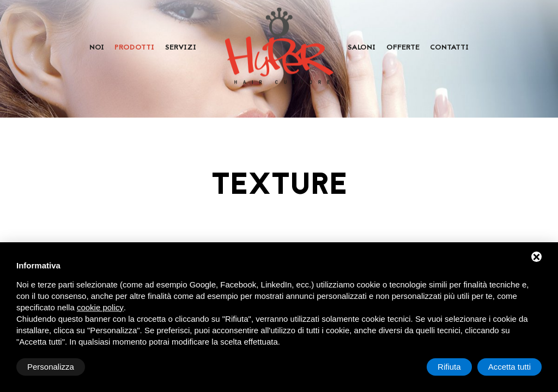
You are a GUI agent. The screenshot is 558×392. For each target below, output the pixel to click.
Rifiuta (449, 367)
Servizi (181, 48)
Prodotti (134, 48)
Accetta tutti (510, 367)
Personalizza (51, 367)
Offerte (403, 48)
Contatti (449, 48)
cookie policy (100, 307)
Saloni (362, 48)
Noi (97, 48)
